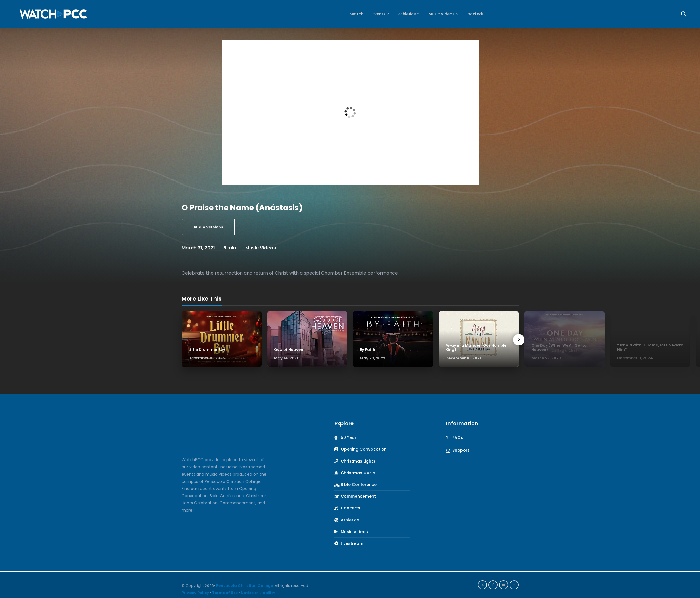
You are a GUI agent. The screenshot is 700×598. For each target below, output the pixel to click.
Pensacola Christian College (245, 586)
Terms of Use (225, 593)
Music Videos (261, 248)
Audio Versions (208, 227)
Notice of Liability (258, 593)
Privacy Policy (195, 593)
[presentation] (519, 340)
